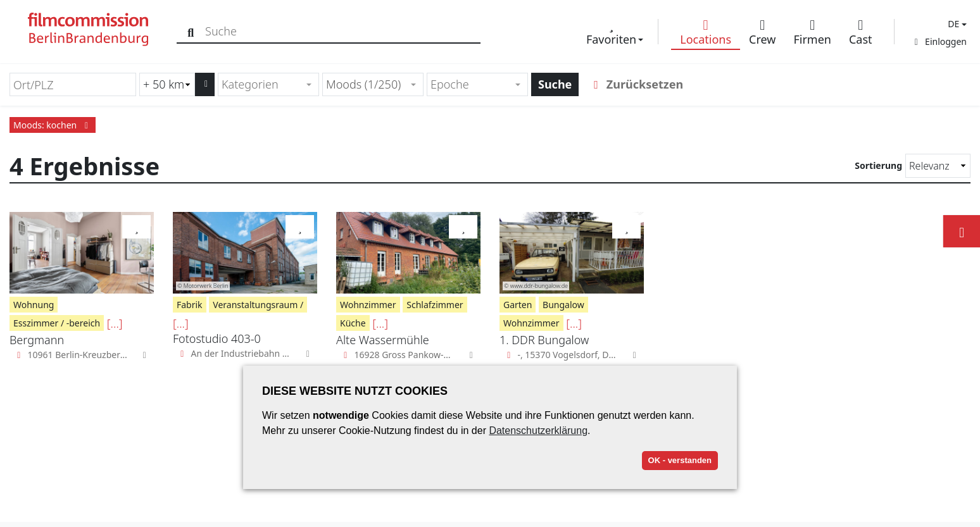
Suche (555, 84)
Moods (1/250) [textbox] (363, 84)
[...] (115, 323)
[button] (956, 24)
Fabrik (190, 305)
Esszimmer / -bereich (57, 323)
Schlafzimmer (435, 305)
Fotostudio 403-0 (217, 338)
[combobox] (268, 84)
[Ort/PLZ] (73, 84)
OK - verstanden (680, 460)
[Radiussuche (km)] (167, 84)
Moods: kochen (53, 125)
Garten (518, 305)
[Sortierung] (938, 166)
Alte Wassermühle (383, 340)
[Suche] (192, 31)
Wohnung (34, 305)
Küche (353, 323)
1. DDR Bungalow (544, 340)
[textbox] (263, 84)
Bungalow (563, 305)
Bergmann (37, 340)
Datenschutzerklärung (538, 431)
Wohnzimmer (368, 305)
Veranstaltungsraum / (258, 305)
